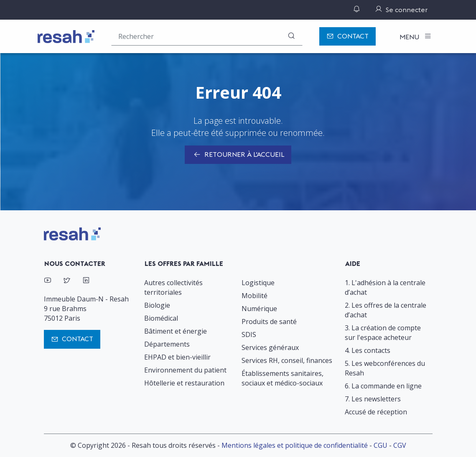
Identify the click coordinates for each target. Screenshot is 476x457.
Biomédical (161, 318)
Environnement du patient (185, 370)
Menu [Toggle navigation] (410, 37)
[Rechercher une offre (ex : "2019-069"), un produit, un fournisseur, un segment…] (207, 36)
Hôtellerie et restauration (184, 383)
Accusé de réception (376, 412)
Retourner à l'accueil (238, 155)
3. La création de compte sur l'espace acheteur (383, 333)
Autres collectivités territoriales (173, 287)
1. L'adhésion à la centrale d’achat (385, 287)
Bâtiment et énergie (176, 331)
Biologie (157, 305)
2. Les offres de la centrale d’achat (386, 310)
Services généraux (270, 347)
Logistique (258, 283)
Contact (347, 37)
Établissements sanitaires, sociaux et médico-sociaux (283, 378)
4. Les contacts (368, 350)
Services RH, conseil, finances (287, 360)
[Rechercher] (291, 36)
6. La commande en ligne (383, 386)
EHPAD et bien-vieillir (177, 357)
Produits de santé (269, 322)
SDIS (249, 334)
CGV (400, 445)
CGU (381, 445)
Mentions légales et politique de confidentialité (295, 445)
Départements (167, 344)
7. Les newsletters (373, 399)
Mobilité (255, 296)
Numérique (259, 309)
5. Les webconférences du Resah (385, 368)
